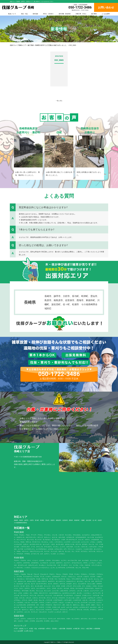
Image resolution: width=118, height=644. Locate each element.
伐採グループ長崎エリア (57, 642)
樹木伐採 (35, 14)
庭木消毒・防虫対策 (65, 14)
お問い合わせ (29, 631)
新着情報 (97, 629)
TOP (16, 629)
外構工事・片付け (81, 14)
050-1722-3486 (80, 7)
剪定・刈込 (24, 14)
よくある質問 (106, 14)
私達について (12, 14)
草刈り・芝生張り (48, 14)
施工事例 (94, 14)
